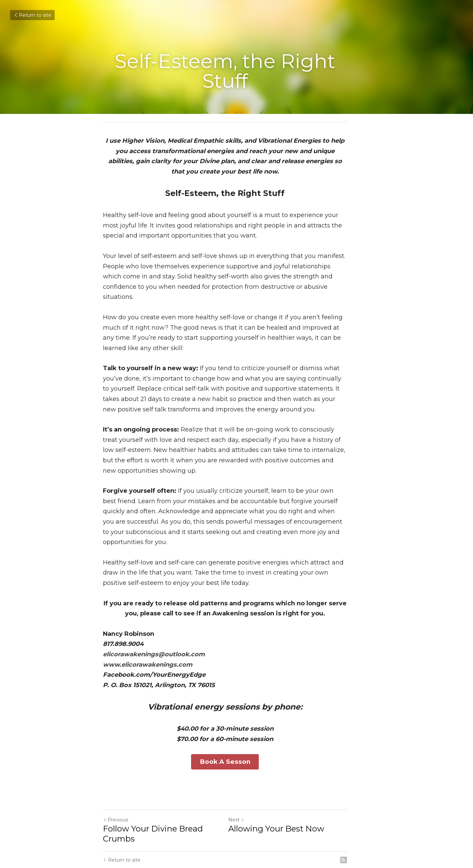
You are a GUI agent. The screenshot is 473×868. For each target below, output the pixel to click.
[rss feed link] (367, 827)
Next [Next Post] (248, 787)
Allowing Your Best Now (288, 796)
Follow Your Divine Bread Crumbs (153, 801)
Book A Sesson (237, 730)
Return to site (32, 15)
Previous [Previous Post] (116, 787)
